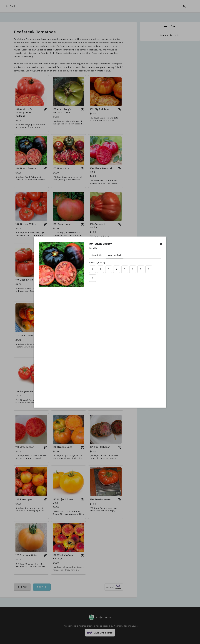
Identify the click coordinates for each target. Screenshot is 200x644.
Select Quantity (97, 262)
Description (97, 255)
